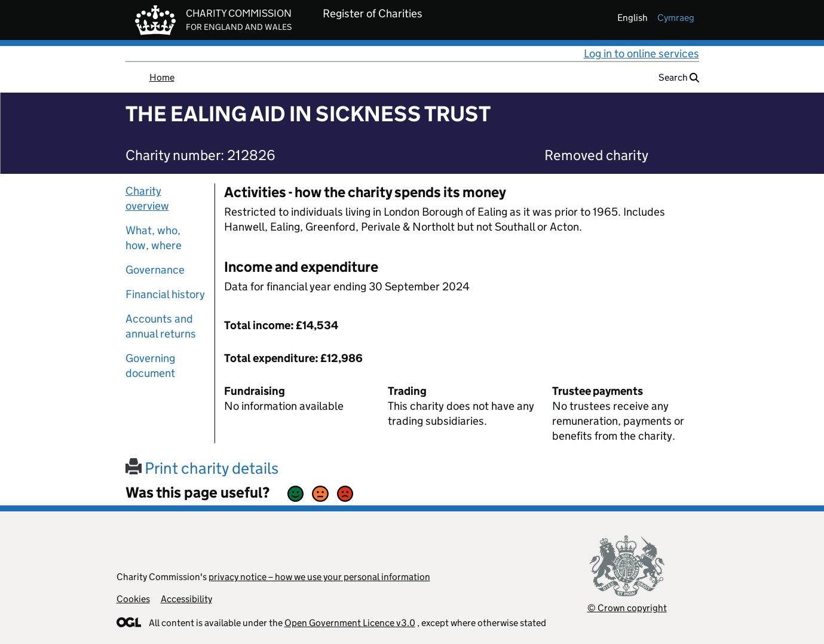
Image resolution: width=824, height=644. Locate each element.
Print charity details (202, 468)
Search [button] (679, 77)
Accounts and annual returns (161, 326)
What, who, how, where (154, 238)
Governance (155, 270)
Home (162, 77)
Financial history (165, 294)
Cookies (133, 599)
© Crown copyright (627, 608)
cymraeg (676, 18)
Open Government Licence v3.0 (350, 623)
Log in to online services (641, 53)
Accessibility (186, 599)
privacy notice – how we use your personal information (319, 577)
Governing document (150, 366)
